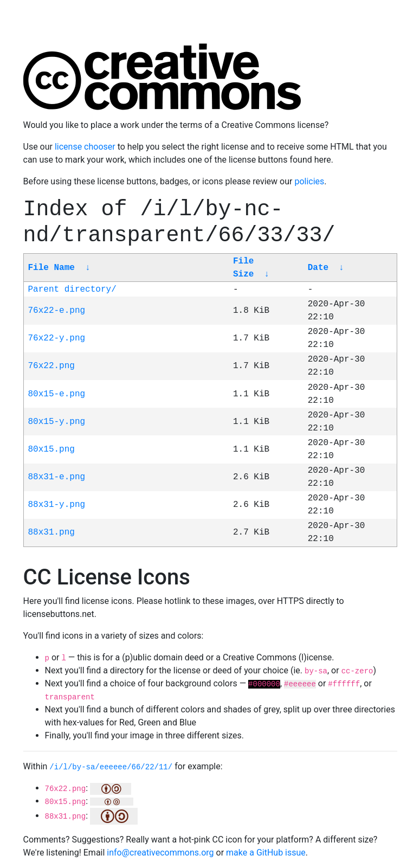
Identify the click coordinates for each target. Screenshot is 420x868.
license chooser (85, 147)
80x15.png (51, 449)
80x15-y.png (57, 422)
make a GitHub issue (266, 853)
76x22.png (51, 366)
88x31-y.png (57, 505)
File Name (51, 268)
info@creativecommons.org (160, 853)
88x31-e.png (57, 477)
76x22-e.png (57, 311)
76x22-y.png (57, 338)
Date (318, 268)
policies (309, 181)
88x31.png (51, 532)
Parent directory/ (72, 290)
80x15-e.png (57, 394)
